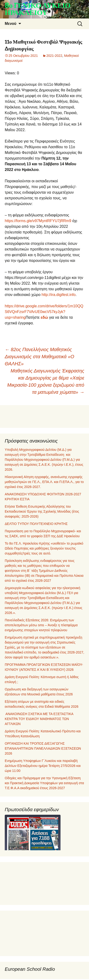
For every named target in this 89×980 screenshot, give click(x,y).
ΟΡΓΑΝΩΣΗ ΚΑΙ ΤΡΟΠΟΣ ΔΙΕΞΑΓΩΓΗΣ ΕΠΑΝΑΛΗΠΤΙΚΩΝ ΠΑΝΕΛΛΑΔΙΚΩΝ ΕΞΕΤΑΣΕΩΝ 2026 (43, 748)
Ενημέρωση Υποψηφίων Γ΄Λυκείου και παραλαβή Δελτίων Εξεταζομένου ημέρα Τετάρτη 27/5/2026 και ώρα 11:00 (43, 766)
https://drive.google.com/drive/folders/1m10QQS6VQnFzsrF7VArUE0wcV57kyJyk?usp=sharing (44, 312)
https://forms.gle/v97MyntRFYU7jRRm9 (38, 221)
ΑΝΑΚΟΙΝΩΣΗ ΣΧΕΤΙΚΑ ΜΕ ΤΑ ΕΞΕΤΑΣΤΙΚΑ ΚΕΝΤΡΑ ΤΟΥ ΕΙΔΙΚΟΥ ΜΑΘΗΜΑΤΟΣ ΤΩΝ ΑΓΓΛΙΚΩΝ (39, 719)
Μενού (11, 24)
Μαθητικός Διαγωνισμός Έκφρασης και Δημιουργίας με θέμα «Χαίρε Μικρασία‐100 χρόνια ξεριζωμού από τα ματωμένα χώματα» (46, 381)
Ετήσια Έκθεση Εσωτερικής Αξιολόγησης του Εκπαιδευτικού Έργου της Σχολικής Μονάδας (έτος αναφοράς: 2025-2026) (42, 511)
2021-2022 (54, 56)
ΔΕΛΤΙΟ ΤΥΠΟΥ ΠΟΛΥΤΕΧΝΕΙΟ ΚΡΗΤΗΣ (36, 524)
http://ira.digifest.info (59, 295)
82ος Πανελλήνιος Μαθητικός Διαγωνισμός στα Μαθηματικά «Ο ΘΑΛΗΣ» (40, 357)
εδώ (44, 317)
